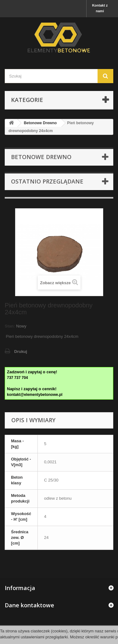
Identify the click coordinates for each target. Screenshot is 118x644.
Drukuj (21, 351)
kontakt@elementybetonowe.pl (35, 395)
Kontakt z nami (100, 8)
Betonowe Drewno (40, 123)
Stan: (10, 326)
